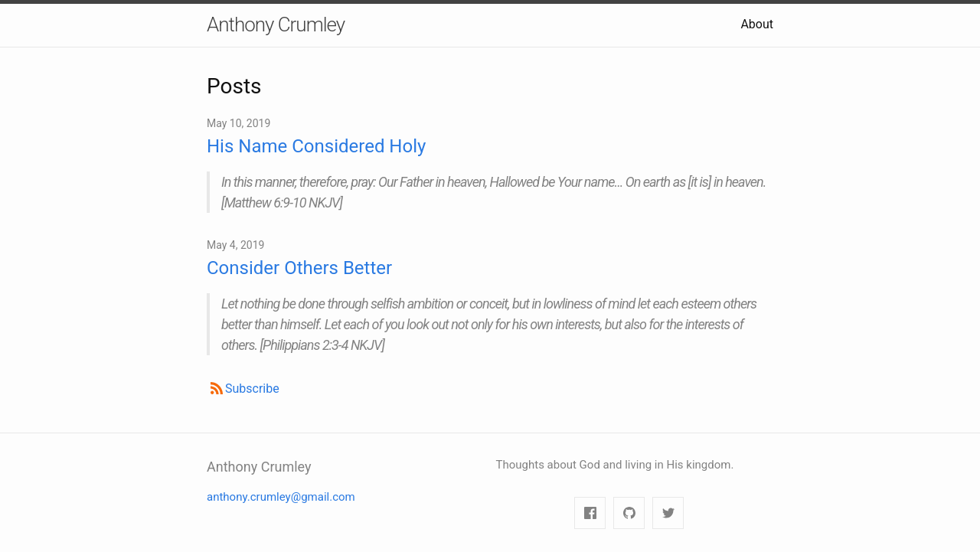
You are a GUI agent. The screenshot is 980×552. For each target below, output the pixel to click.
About (757, 24)
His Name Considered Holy (316, 146)
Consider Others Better (299, 268)
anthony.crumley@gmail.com (281, 497)
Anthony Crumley (276, 24)
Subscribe (252, 389)
